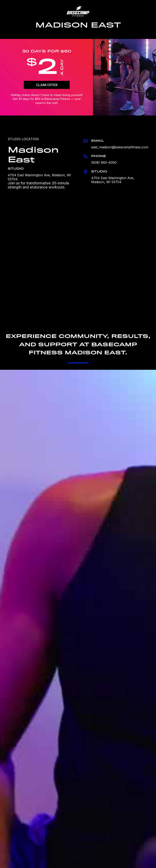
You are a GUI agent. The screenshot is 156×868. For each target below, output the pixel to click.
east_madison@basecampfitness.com (120, 147)
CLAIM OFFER (47, 85)
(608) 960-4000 (104, 162)
